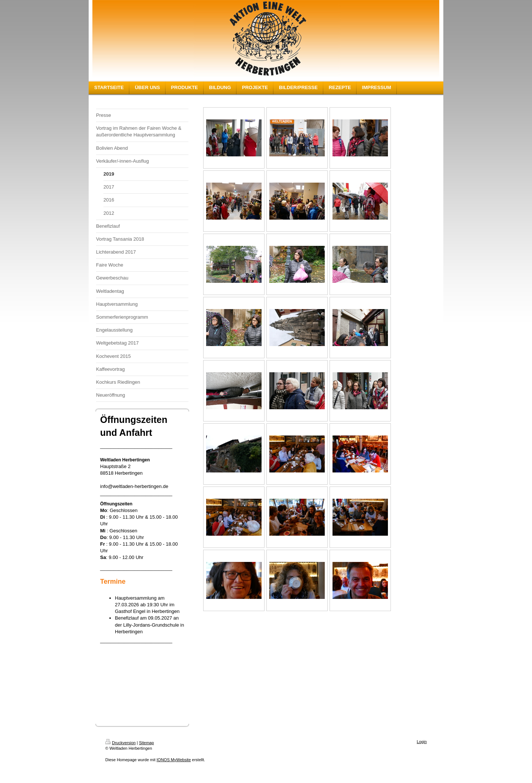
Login (422, 742)
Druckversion (120, 743)
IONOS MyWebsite (174, 760)
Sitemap (146, 743)
